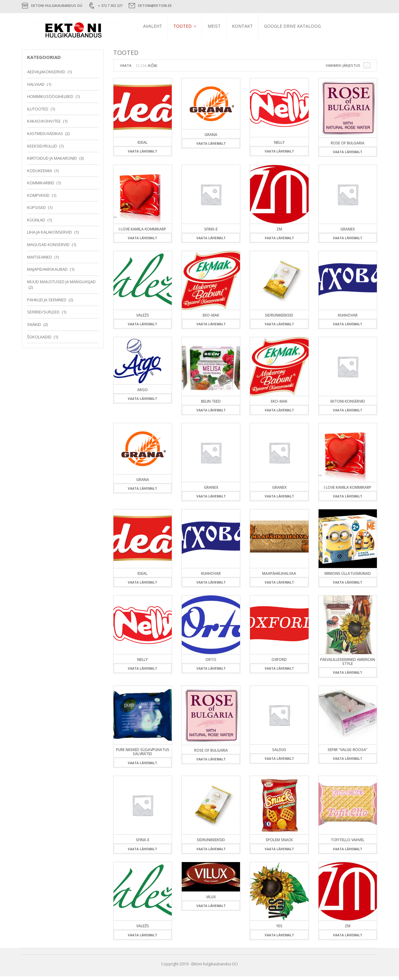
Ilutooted (38, 113)
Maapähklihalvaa (279, 577)
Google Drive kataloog (301, 26)
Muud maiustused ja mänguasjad (61, 285)
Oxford (279, 663)
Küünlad (36, 224)
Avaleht (161, 26)
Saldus (279, 753)
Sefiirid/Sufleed (43, 316)
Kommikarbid (41, 187)
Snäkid (34, 328)
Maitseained (40, 261)
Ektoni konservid (348, 405)
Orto (211, 663)
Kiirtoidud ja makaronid (52, 162)
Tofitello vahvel (348, 844)
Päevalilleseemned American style (348, 665)
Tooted (191, 26)
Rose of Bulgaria (348, 147)
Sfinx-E (211, 233)
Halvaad (36, 88)
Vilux (211, 901)
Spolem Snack (279, 844)
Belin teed (211, 405)
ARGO (142, 393)
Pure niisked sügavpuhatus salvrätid (143, 755)
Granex (348, 233)
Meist (223, 26)
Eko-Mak (211, 319)
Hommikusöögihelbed (50, 100)
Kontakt (251, 26)
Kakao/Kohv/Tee (44, 125)
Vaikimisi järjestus (343, 69)
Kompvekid (38, 199)
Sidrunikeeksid (279, 319)
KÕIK (153, 69)
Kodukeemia (40, 174)
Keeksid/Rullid (42, 150)
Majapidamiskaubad (47, 273)
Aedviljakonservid (46, 75)
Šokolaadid (39, 341)
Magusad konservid (48, 248)
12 (137, 69)
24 (144, 69)
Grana (211, 138)
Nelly (279, 146)
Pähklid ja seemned (47, 303)
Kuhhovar (348, 319)
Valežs (143, 319)
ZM (279, 233)
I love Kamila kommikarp (142, 233)
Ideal (142, 146)
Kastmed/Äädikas (45, 137)
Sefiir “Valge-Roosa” (348, 753)
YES (279, 930)
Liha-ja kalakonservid (50, 236)
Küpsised (36, 211)
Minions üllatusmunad (348, 577)
